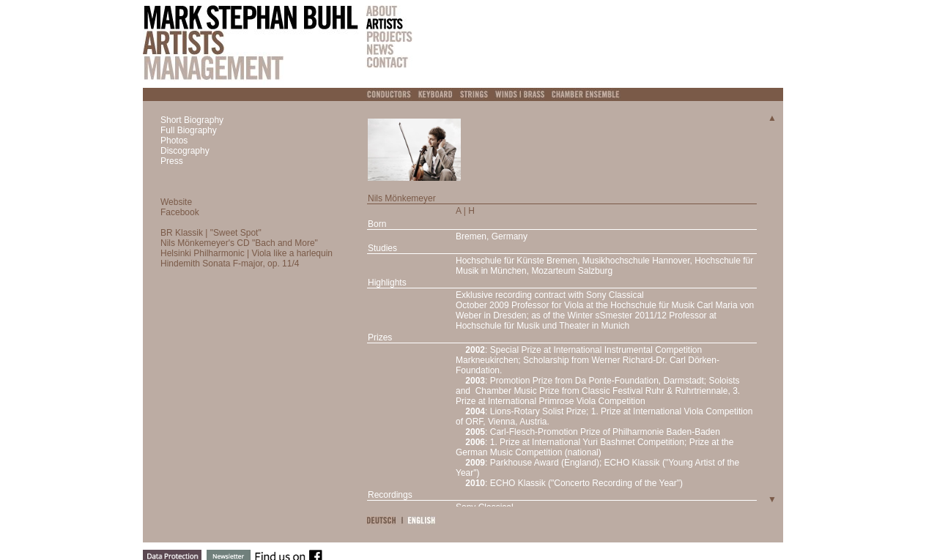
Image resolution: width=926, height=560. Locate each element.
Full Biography (189, 130)
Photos (174, 141)
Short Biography (192, 120)
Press (172, 161)
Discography (185, 151)
